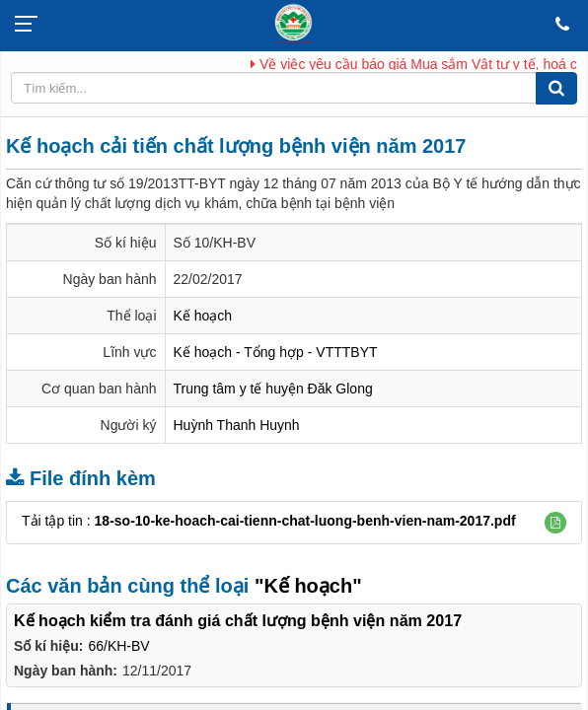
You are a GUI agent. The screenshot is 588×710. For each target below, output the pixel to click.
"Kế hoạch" (308, 586)
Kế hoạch (203, 316)
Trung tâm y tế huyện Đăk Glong (273, 389)
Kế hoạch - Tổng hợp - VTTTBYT (276, 352)
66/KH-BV (118, 646)
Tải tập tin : (269, 521)
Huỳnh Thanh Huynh (237, 425)
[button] (555, 523)
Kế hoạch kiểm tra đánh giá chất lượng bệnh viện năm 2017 (238, 620)
